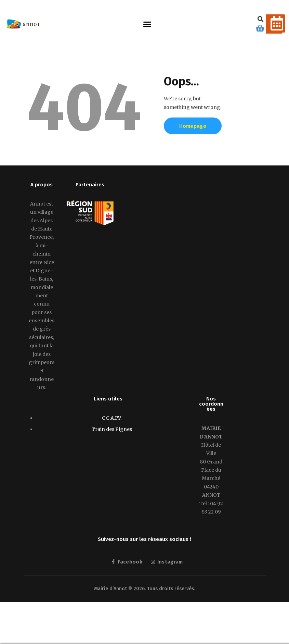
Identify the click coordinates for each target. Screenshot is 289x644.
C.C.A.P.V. (112, 418)
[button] (147, 24)
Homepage (193, 126)
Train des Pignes (112, 429)
